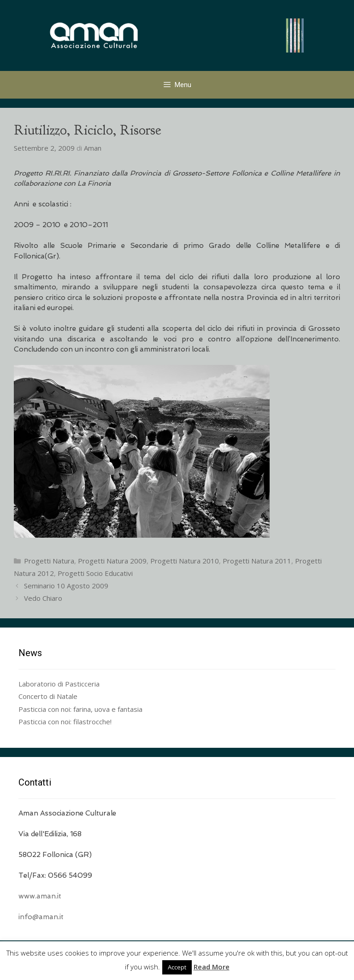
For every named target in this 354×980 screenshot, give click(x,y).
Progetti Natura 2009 (112, 561)
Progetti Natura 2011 (257, 561)
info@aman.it (41, 917)
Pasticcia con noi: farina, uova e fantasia (80, 709)
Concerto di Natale (48, 696)
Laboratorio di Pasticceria (59, 684)
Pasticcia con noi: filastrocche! (65, 722)
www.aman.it (40, 896)
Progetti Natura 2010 (185, 561)
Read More (212, 967)
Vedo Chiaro (43, 598)
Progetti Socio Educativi (95, 573)
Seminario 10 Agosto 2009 (66, 586)
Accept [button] (177, 967)
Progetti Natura (49, 561)
